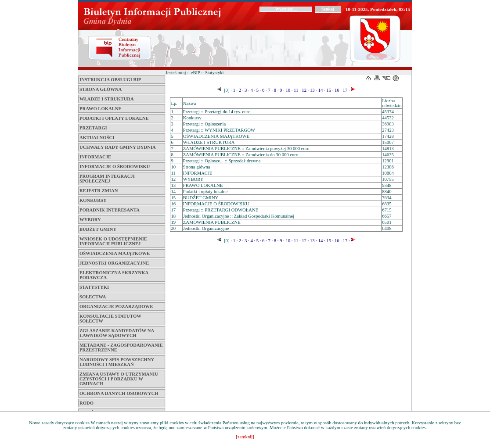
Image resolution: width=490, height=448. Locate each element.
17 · (346, 90)
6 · (264, 90)
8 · (276, 90)
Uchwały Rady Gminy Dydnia (118, 147)
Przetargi (93, 128)
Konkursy (93, 200)
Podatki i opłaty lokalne (114, 118)
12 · (305, 90)
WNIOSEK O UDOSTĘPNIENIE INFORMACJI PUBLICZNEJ (113, 241)
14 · (321, 90)
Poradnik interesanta (110, 210)
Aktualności (97, 138)
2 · (240, 90)
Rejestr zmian (99, 191)
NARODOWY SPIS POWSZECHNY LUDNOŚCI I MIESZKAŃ (117, 362)
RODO (86, 403)
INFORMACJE (95, 157)
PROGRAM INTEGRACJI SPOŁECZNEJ (107, 179)
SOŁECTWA (93, 297)
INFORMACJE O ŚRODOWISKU (115, 167)
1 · (235, 90)
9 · (281, 90)
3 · (246, 90)
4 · (252, 90)
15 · (330, 90)
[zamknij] (245, 437)
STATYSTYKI (94, 287)
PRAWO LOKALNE (101, 109)
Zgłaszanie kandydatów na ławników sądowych (117, 333)
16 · (337, 90)
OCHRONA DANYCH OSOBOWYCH (119, 393)
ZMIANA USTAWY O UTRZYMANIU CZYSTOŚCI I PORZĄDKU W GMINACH (119, 379)
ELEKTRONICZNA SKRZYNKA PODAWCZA (114, 275)
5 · (258, 90)
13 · (313, 90)
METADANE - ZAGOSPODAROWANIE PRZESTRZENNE (121, 348)
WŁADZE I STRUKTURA (107, 99)
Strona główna (101, 89)
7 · (270, 90)
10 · (289, 90)
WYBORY (90, 220)
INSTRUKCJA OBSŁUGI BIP (110, 80)
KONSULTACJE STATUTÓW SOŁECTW (110, 319)
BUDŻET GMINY (98, 229)
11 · (296, 90)
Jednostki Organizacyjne (114, 263)
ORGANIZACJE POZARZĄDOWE (116, 306)
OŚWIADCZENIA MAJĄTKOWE (115, 253)
